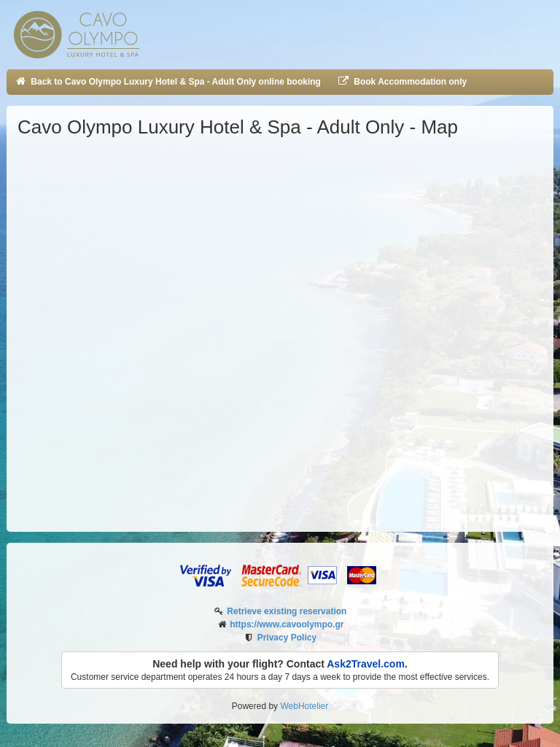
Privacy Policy (287, 638)
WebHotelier (304, 706)
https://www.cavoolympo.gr (287, 624)
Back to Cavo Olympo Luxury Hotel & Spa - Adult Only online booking (167, 82)
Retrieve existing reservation (287, 611)
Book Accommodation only (402, 82)
